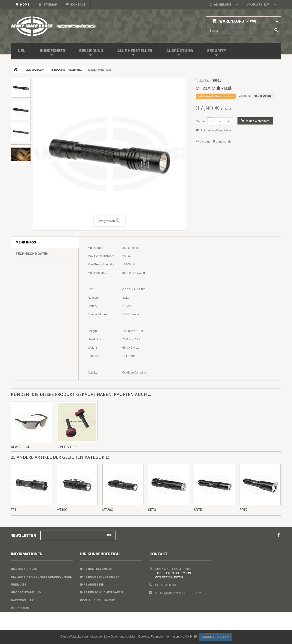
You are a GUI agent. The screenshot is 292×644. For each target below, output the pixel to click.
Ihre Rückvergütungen (100, 577)
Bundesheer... (68, 447)
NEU (22, 51)
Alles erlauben (215, 637)
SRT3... (153, 510)
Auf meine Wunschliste (215, 130)
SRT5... (199, 510)
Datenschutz (22, 600)
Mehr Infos (26, 242)
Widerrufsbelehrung (29, 616)
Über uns (18, 585)
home (25, 5)
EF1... (15, 510)
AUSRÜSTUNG (180, 51)
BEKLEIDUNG (91, 51)
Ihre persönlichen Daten (102, 592)
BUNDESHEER (52, 51)
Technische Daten (32, 254)
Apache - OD (21, 447)
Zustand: (245, 96)
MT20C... (109, 510)
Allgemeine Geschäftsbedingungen (42, 577)
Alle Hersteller (135, 51)
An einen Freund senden (217, 141)
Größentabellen (26, 592)
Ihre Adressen (92, 585)
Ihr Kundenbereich (100, 554)
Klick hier (189, 636)
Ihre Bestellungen (96, 569)
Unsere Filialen (24, 569)
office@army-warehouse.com (178, 593)
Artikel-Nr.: (203, 80)
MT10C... (63, 510)
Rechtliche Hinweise (98, 600)
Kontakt (78, 5)
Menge (200, 121)
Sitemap (50, 5)
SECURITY (217, 51)
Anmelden (222, 5)
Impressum (20, 608)
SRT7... (245, 510)
